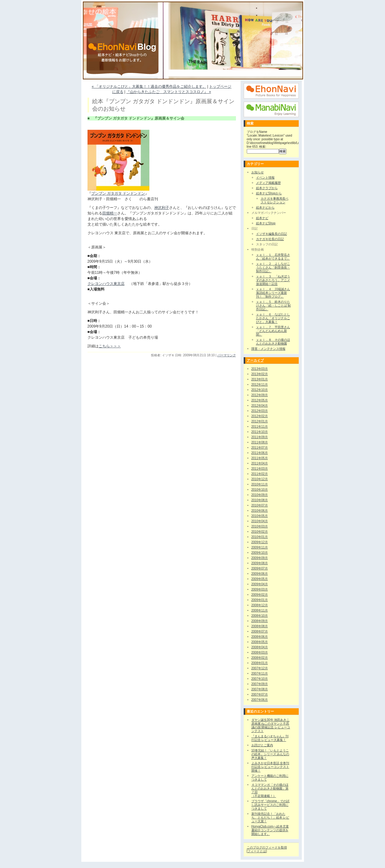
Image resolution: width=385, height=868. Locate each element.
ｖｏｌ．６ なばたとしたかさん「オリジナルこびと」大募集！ (273, 318)
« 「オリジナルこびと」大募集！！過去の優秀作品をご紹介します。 (149, 87)
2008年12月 (260, 605)
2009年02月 (260, 595)
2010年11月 (260, 484)
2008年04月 (260, 647)
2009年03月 (260, 589)
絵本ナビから (265, 207)
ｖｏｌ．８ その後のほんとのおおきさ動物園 (273, 342)
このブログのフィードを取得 (267, 847)
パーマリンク (227, 355)
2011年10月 (260, 432)
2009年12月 (260, 542)
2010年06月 (260, 511)
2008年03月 (260, 652)
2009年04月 (260, 584)
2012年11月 (260, 385)
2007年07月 (260, 694)
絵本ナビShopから (269, 193)
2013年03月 (260, 369)
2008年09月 (260, 621)
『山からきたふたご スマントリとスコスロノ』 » (169, 92)
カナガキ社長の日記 (270, 239)
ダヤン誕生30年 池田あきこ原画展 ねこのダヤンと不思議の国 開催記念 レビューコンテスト (271, 725)
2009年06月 (260, 574)
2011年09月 (260, 437)
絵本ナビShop (266, 223)
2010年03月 (260, 526)
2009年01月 (260, 600)
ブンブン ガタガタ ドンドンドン (118, 193)
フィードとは (257, 851)
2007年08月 (260, 689)
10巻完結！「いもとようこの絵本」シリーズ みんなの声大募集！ (270, 754)
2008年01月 (260, 663)
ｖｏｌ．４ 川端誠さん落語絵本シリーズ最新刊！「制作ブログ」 (273, 293)
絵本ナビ (262, 218)
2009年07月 (260, 568)
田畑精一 (110, 213)
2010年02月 (260, 532)
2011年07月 (260, 448)
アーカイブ (255, 360)
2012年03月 (260, 411)
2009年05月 (260, 579)
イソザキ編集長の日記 (272, 234)
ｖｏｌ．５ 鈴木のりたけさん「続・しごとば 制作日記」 (274, 305)
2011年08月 (260, 442)
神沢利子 (162, 208)
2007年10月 (260, 679)
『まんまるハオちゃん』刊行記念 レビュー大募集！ (270, 738)
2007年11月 (260, 673)
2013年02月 (260, 374)
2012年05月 (260, 400)
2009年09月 (260, 558)
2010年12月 (260, 479)
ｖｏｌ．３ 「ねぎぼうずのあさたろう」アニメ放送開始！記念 (273, 280)
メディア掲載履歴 (268, 183)
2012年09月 (260, 395)
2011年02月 (260, 474)
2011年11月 (260, 427)
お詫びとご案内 (262, 745)
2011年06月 (260, 453)
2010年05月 (260, 516)
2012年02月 (260, 416)
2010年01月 (260, 537)
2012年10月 (260, 390)
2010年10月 (260, 490)
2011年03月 (260, 469)
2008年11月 (260, 610)
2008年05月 (260, 642)
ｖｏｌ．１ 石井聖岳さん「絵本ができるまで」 (273, 257)
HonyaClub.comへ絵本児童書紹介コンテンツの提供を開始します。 (270, 830)
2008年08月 (260, 626)
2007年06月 (260, 700)
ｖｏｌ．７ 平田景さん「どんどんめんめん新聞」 (273, 331)
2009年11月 (260, 547)
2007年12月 (260, 668)
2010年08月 (260, 500)
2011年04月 (260, 463)
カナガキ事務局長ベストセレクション (275, 200)
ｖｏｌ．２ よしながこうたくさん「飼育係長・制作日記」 (273, 267)
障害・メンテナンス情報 (268, 349)
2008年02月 (260, 658)
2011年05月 (260, 458)
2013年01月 (260, 379)
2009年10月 (260, 553)
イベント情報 (265, 178)
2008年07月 (260, 631)
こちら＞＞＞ (110, 346)
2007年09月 (260, 684)
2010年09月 (260, 495)
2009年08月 (260, 563)
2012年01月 (260, 421)
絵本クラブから (267, 188)
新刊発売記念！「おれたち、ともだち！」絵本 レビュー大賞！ (270, 817)
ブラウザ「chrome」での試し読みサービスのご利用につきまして (270, 805)
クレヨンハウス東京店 (106, 284)
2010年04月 (260, 521)
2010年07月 (260, 505)
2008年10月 (260, 616)
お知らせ (258, 172)
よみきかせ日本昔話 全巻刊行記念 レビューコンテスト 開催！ (270, 767)
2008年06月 (260, 637)
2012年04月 (260, 406)
